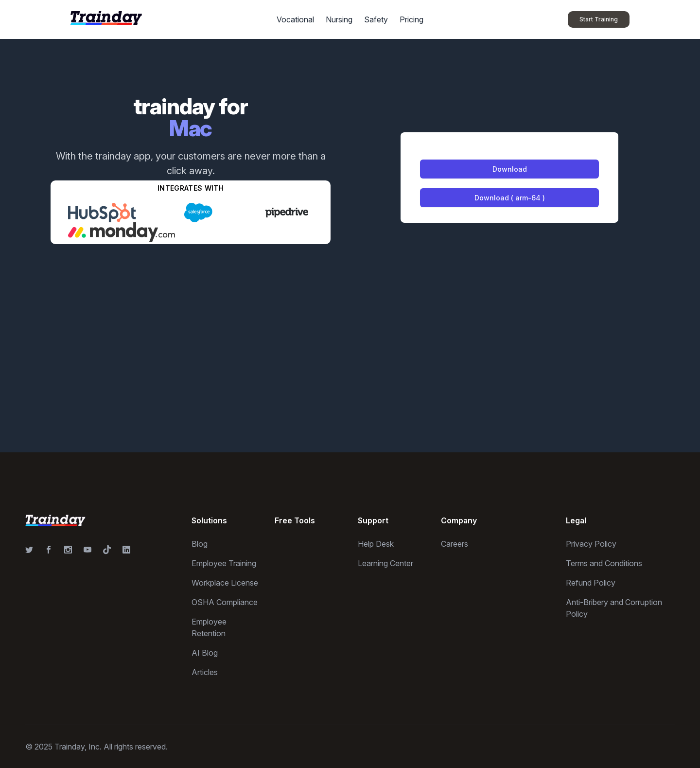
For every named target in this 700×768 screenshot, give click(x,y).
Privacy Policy (591, 544)
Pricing (411, 19)
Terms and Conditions (604, 563)
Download (510, 169)
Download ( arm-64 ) (510, 198)
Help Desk (376, 544)
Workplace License (225, 583)
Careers (455, 544)
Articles (205, 672)
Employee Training (224, 563)
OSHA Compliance (225, 602)
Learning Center (385, 563)
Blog (200, 544)
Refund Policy (591, 583)
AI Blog (205, 653)
